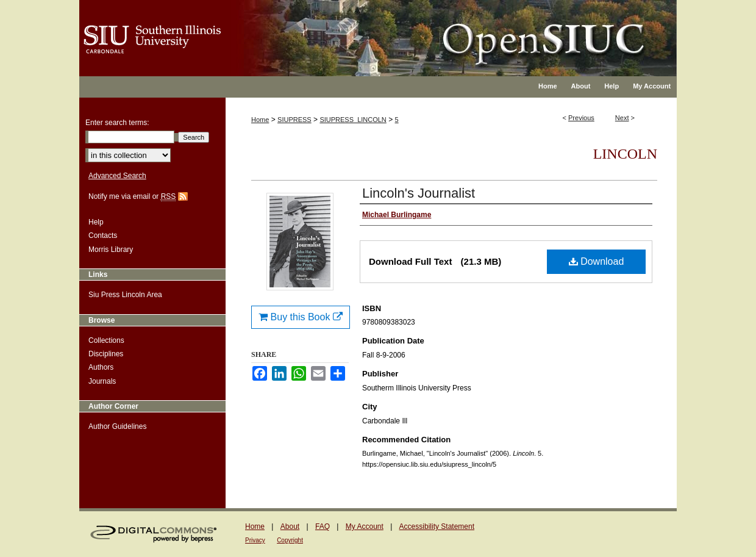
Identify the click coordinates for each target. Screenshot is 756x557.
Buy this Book (301, 317)
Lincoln (625, 154)
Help (96, 222)
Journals (102, 381)
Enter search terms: (117, 123)
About (290, 526)
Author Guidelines (117, 426)
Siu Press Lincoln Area (125, 295)
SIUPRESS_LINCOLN (353, 120)
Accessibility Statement (437, 526)
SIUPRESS (294, 120)
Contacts (103, 235)
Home (260, 120)
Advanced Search (117, 176)
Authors (101, 367)
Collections (106, 340)
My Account (365, 526)
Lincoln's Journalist (419, 193)
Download (597, 261)
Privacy (255, 540)
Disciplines (106, 354)
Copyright (290, 540)
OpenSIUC (417, 31)
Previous (581, 118)
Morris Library (111, 250)
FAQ (323, 526)
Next (622, 118)
